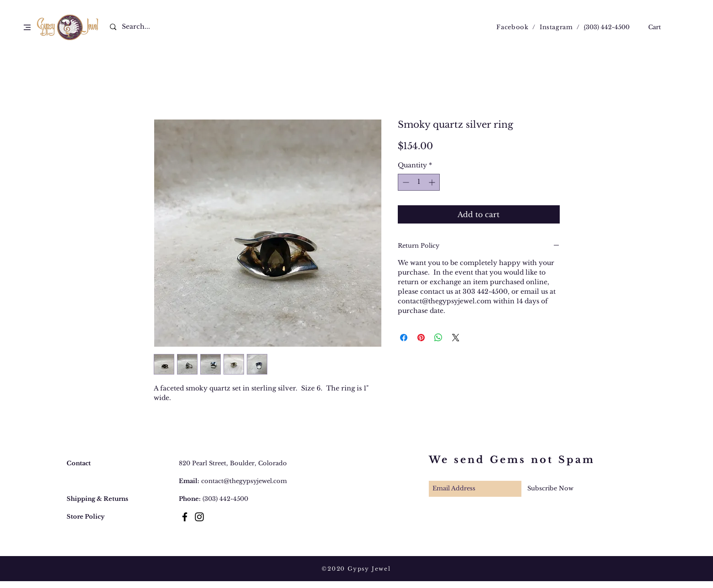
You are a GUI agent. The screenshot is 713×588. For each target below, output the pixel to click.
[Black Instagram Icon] (199, 517)
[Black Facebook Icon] (185, 517)
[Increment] (433, 182)
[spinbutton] (419, 182)
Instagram (556, 27)
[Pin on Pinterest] (421, 338)
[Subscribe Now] (550, 489)
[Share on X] (456, 338)
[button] (27, 27)
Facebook (512, 27)
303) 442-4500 (608, 27)
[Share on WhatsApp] (438, 338)
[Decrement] (405, 182)
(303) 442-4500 (225, 499)
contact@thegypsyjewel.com (244, 481)
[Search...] (141, 27)
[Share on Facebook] (404, 338)
